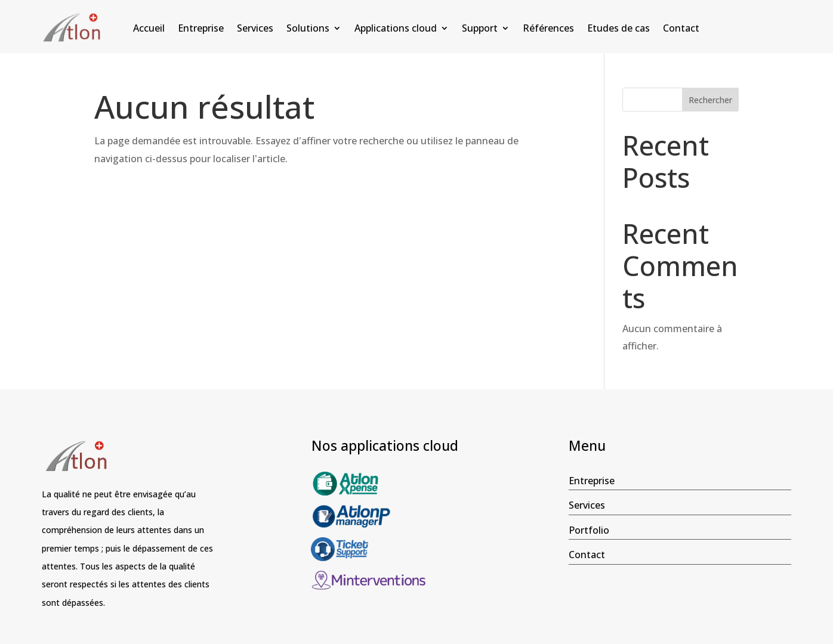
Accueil (149, 29)
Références (548, 29)
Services (255, 29)
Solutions (308, 29)
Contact (681, 29)
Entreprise (201, 29)
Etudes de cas (618, 29)
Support (480, 29)
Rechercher (710, 100)
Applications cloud (396, 29)
